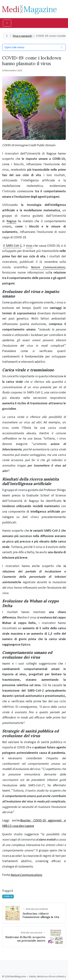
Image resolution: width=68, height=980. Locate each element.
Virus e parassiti (22, 36)
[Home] (7, 36)
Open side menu (34, 47)
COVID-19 (8, 896)
